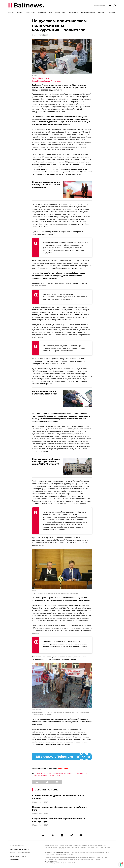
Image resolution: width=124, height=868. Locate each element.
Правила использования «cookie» (20, 853)
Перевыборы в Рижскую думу (50, 81)
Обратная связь (15, 860)
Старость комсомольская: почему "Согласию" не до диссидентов (46, 185)
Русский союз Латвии (50, 773)
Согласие (39, 773)
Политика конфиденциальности (20, 849)
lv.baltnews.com (61, 853)
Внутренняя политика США (42, 775)
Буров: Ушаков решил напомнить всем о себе (45, 393)
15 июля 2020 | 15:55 (40, 814)
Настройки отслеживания (18, 856)
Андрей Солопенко (40, 78)
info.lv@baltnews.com (51, 861)
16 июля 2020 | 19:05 (40, 825)
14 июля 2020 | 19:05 (40, 802)
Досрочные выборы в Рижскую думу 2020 (73, 773)
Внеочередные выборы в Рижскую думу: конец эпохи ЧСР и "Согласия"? (46, 461)
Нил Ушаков (56, 775)
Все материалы (99, 5)
